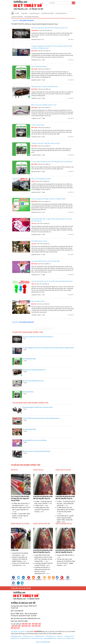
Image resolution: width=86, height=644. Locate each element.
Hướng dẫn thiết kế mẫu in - (66, 555)
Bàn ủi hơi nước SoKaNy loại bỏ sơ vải (44, 105)
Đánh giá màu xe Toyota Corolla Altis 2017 (45, 87)
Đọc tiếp (71, 39)
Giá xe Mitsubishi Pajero (39, 66)
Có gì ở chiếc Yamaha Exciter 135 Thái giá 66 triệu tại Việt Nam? (52, 162)
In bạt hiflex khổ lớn (61, 13)
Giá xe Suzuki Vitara (38, 125)
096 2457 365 (16, 626)
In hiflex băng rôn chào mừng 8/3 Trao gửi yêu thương (42, 510)
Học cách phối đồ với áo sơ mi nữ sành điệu (46, 261)
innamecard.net (25, 638)
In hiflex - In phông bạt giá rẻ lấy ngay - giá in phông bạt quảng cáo (66, 503)
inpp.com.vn (61, 638)
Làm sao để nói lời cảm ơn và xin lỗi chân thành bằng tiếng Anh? (52, 281)
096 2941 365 (26, 626)
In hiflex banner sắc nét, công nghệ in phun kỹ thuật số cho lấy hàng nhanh (65, 510)
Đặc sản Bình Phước (38, 301)
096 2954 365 (36, 626)
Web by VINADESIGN (43, 642)
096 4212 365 (15, 628)
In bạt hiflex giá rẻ (34, 13)
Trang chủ (15, 20)
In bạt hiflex (24, 13)
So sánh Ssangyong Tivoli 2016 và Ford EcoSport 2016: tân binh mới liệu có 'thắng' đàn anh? (48, 348)
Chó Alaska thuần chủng (39, 241)
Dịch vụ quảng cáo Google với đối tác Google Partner (48, 199)
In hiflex (17, 13)
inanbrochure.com (37, 638)
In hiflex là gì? (39, 505)
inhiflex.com (70, 638)
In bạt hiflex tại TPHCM (47, 13)
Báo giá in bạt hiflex (17, 17)
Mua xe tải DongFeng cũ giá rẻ (41, 179)
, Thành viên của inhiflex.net (42, 30)
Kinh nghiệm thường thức (32, 17)
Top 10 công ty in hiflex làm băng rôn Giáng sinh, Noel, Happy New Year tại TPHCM (20, 498)
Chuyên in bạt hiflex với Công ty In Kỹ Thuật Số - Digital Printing (20, 559)
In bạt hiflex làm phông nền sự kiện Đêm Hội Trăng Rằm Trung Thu (43, 497)
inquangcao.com (16, 636)
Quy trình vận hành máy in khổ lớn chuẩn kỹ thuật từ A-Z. (50, 28)
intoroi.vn (60, 636)
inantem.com (15, 638)
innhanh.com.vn (28, 636)
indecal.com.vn (69, 636)
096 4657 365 (37, 624)
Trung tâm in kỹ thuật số (19, 632)
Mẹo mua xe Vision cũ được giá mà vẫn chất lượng (36, 451)
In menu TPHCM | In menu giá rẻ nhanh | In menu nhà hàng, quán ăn (41, 418)
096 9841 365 (26, 624)
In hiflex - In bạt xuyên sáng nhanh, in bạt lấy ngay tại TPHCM (21, 516)
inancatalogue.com (50, 638)
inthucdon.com (51, 636)
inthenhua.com (40, 636)
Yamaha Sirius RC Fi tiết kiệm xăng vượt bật (46, 143)
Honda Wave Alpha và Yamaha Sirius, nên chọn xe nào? (38, 407)
